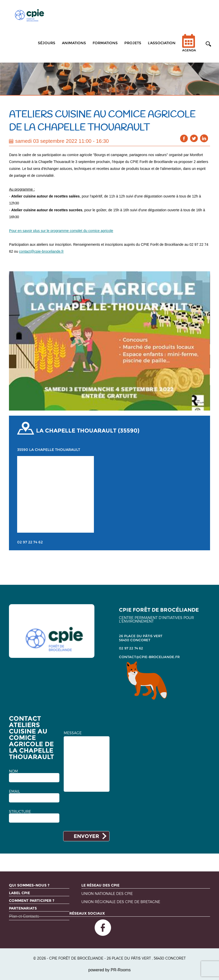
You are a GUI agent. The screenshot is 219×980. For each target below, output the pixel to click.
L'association (162, 43)
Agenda (189, 46)
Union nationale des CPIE (107, 894)
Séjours (47, 43)
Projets (133, 43)
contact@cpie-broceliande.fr (41, 251)
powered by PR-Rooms (109, 970)
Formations (105, 43)
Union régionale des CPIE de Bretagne (121, 902)
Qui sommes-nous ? (29, 885)
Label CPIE (19, 893)
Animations (74, 43)
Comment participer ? (32, 901)
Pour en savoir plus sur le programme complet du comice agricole (61, 231)
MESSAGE (73, 733)
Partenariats (23, 908)
